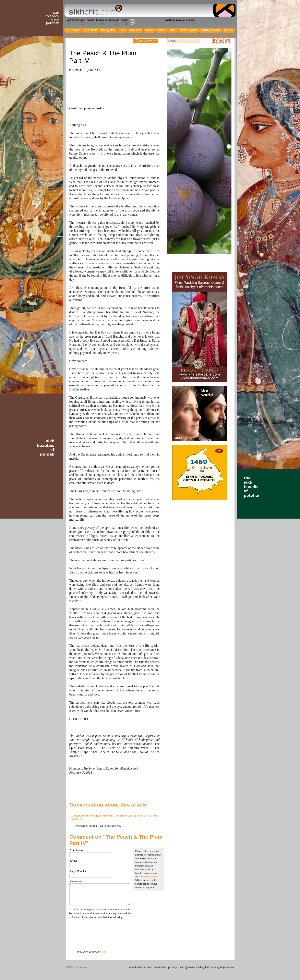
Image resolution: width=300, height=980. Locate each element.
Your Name (76, 850)
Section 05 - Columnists (112, 22)
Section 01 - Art (68, 22)
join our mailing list (197, 967)
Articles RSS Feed (227, 41)
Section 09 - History (150, 22)
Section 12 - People (180, 22)
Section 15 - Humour (218, 22)
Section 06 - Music (124, 22)
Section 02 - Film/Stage (78, 22)
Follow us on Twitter (221, 41)
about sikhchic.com (141, 967)
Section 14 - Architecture (204, 22)
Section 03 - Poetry (90, 22)
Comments (76, 881)
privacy (172, 967)
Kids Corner (146, 41)
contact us (160, 967)
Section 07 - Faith (132, 22)
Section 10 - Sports (160, 22)
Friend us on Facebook (215, 41)
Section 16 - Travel (228, 22)
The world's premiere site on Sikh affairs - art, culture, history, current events (95, 10)
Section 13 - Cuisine (190, 22)
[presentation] (100, 927)
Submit (76, 941)
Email (73, 861)
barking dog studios (222, 967)
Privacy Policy (151, 876)
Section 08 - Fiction (140, 22)
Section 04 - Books (100, 22)
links (182, 967)
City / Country (78, 871)
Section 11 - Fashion (170, 22)
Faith (103, 952)
